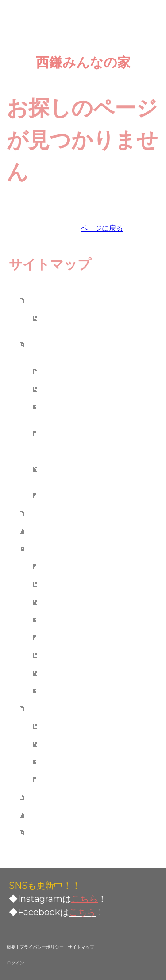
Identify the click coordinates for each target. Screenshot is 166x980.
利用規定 (62, 566)
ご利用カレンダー (66, 531)
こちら (85, 899)
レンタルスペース (79, 371)
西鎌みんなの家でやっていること (93, 344)
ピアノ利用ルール (79, 655)
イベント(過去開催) (82, 779)
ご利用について (62, 548)
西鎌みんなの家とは (70, 300)
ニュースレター (75, 744)
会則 (53, 318)
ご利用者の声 (57, 797)
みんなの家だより (66, 708)
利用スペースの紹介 (84, 584)
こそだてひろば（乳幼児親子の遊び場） (101, 468)
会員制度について (79, 673)
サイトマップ (81, 947)
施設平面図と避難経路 (88, 690)
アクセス (48, 815)
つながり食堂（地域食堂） (97, 406)
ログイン (15, 963)
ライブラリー (70, 495)
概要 (11, 947)
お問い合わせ (57, 832)
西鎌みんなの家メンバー (79, 513)
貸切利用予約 (70, 602)
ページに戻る (102, 228)
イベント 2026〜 (81, 761)
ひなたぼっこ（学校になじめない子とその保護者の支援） (101, 433)
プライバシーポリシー (42, 947)
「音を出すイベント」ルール (101, 637)
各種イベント (70, 389)
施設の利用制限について (93, 619)
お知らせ (62, 726)
